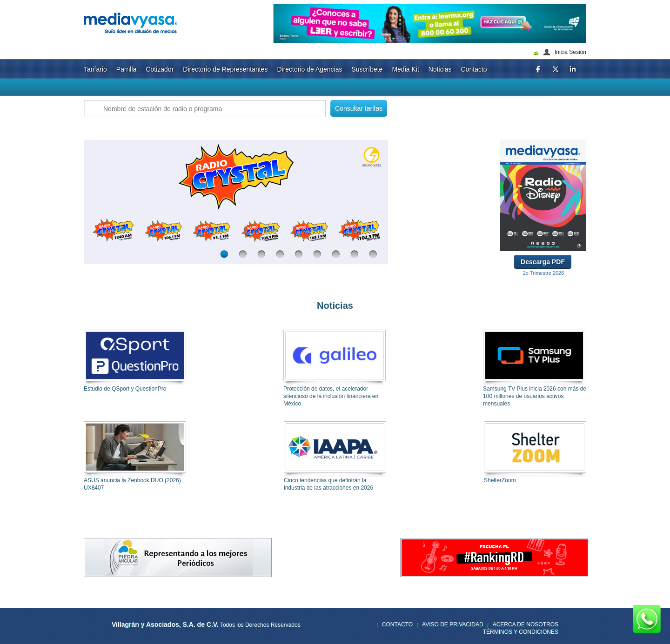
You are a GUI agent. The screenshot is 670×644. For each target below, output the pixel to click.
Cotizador (160, 69)
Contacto (474, 69)
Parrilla (127, 69)
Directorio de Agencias (309, 69)
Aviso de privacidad (453, 624)
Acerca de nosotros (526, 624)
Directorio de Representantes (225, 69)
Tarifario (95, 69)
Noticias (440, 69)
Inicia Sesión (570, 52)
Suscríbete (367, 69)
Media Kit (405, 69)
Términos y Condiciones (521, 632)
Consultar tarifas (359, 108)
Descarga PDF (543, 262)
